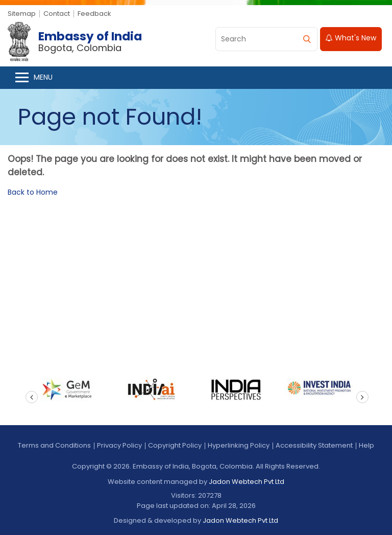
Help (366, 445)
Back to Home (33, 192)
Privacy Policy (119, 445)
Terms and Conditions (54, 445)
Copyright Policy (175, 445)
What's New (351, 38)
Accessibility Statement (314, 445)
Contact (57, 14)
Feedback (94, 14)
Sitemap (22, 14)
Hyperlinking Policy (239, 445)
